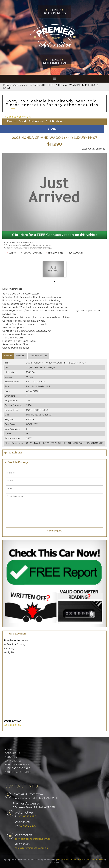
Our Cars (33, 85)
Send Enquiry (55, 531)
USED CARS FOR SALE (17, 768)
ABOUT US (11, 757)
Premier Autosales (14, 85)
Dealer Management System (70, 860)
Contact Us (12, 753)
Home (8, 750)
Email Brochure (54, 121)
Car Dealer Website (95, 860)
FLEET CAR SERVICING (18, 765)
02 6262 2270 (12, 725)
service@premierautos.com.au (33, 839)
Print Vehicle (36, 121)
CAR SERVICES (13, 761)
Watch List (15, 453)
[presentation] (30, 516)
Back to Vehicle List (18, 117)
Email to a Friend (16, 121)
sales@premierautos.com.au (31, 848)
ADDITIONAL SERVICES (18, 772)
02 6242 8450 (28, 817)
